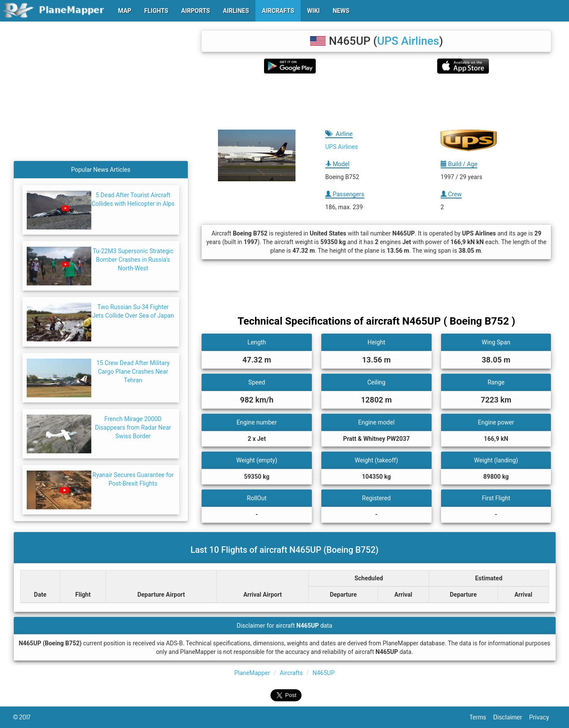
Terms (482, 717)
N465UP (323, 673)
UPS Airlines (408, 41)
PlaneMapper (252, 673)
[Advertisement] (376, 102)
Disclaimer (511, 717)
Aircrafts (291, 673)
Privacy (543, 717)
